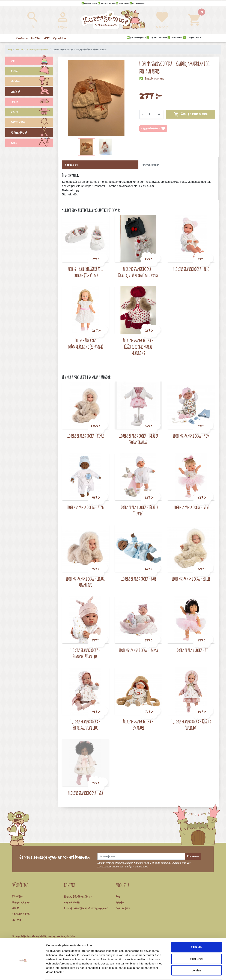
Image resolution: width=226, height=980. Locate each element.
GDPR (16, 908)
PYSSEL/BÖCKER (32, 133)
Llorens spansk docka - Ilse (191, 269)
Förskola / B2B (21, 914)
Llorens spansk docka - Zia (86, 793)
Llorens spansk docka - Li (191, 650)
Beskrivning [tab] (71, 165)
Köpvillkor (18, 896)
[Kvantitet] (151, 115)
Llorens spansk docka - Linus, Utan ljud (86, 582)
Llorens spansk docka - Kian (86, 507)
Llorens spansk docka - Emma (138, 650)
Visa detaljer (192, 973)
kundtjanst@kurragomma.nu (91, 908)
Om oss (17, 920)
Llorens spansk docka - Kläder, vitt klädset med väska (138, 272)
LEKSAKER (32, 92)
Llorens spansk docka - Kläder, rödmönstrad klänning (138, 347)
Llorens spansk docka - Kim (191, 436)
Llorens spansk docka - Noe (138, 579)
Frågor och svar (22, 902)
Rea (118, 896)
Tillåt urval (197, 945)
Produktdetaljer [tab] (150, 165)
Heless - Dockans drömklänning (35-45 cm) (86, 343)
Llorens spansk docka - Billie (191, 579)
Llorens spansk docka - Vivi (191, 507)
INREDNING (32, 82)
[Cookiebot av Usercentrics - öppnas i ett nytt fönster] (23, 973)
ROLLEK (32, 113)
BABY (32, 61)
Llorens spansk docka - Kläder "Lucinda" (191, 725)
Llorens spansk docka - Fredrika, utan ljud (86, 725)
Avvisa (197, 957)
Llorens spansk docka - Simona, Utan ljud (86, 653)
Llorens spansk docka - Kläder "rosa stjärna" (138, 439)
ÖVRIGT (32, 143)
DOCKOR (32, 72)
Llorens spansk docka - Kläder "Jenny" (138, 510)
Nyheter (120, 902)
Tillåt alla (197, 934)
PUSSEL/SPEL (32, 123)
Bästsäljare (123, 908)
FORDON (32, 102)
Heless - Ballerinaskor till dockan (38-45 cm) (86, 272)
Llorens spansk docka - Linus (86, 436)
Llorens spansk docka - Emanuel (138, 725)
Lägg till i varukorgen (190, 114)
